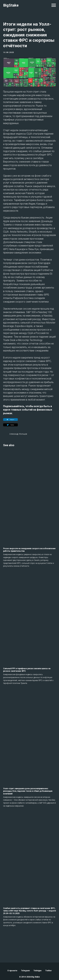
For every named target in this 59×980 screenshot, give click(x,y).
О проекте (12, 951)
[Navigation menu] (54, 5)
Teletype (38, 951)
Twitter (49, 951)
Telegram (25, 951)
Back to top (29, 963)
